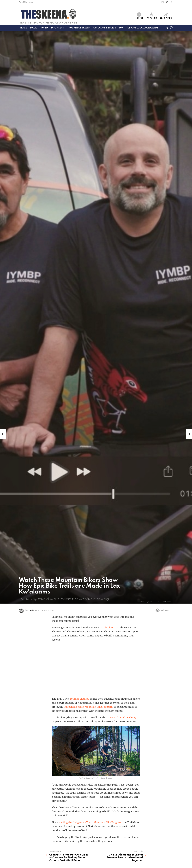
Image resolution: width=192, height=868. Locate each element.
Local (33, 28)
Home (24, 28)
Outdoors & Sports (105, 28)
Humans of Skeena (79, 28)
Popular (152, 16)
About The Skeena (26, 2)
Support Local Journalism (142, 28)
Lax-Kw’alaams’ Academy (121, 718)
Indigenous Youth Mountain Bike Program (88, 707)
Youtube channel (79, 699)
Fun (121, 28)
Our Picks (166, 16)
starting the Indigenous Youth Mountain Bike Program (90, 822)
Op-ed (44, 28)
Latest (139, 16)
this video (108, 628)
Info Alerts (58, 28)
